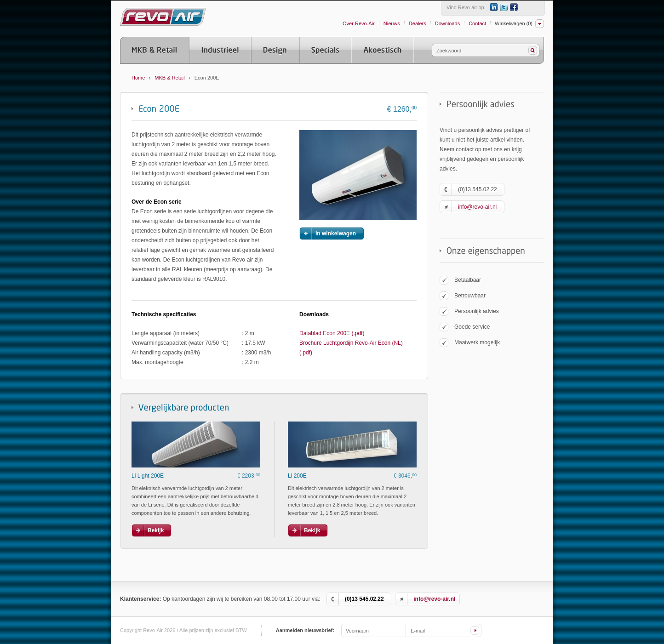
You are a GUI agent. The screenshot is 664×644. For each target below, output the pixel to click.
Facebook (514, 7)
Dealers (418, 23)
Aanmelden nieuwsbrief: (305, 630)
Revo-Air (163, 17)
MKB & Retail (169, 78)
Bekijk (156, 530)
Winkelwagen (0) (514, 23)
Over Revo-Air (359, 23)
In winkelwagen (336, 234)
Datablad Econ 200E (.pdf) (332, 333)
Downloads (447, 23)
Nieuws (392, 23)
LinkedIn (494, 7)
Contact (477, 23)
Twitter (504, 7)
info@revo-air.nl (477, 207)
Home (138, 78)
